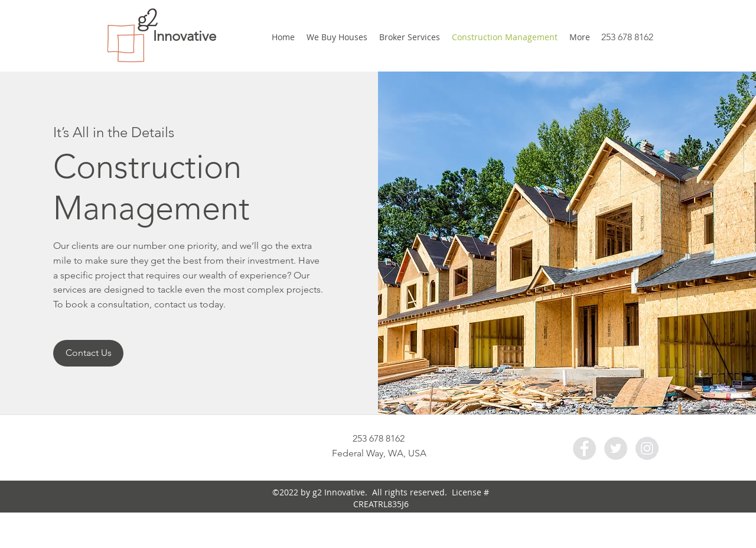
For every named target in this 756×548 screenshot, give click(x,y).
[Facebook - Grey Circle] (584, 448)
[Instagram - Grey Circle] (647, 448)
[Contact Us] (88, 353)
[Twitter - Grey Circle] (616, 448)
